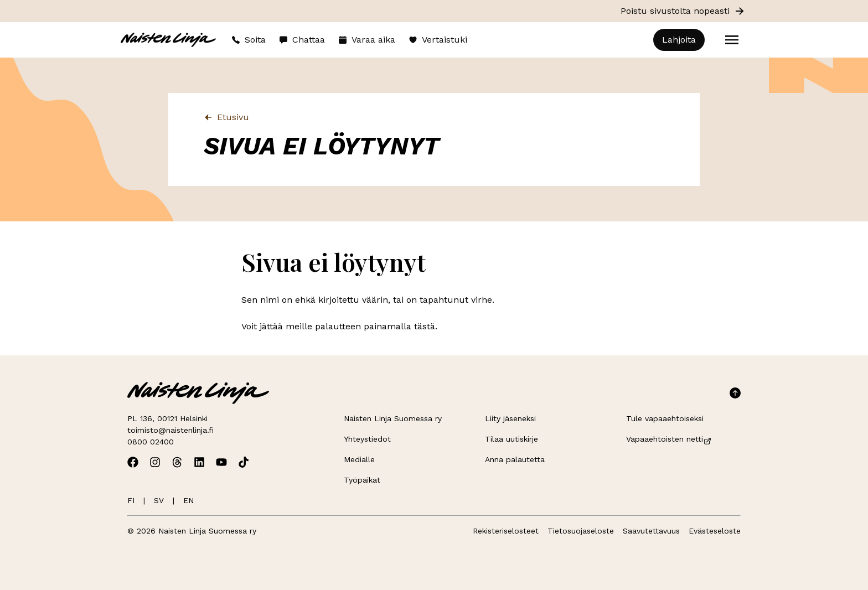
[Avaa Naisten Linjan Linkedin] (199, 462)
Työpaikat (362, 480)
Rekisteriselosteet (506, 531)
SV (159, 500)
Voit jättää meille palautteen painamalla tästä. (339, 326)
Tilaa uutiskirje (512, 439)
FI (131, 500)
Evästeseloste (715, 531)
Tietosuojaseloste (581, 531)
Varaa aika (367, 40)
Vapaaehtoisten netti (669, 439)
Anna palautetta (515, 459)
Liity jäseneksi (510, 418)
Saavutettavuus (651, 531)
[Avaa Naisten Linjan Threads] (177, 462)
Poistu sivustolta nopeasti (683, 11)
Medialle (359, 459)
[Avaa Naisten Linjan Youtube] (221, 462)
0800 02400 (151, 442)
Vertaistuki (438, 40)
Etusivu (226, 117)
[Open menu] (732, 40)
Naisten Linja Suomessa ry (393, 418)
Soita (249, 40)
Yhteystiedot (367, 439)
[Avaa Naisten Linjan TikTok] (244, 462)
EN (188, 500)
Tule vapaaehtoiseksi (665, 418)
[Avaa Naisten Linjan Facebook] (133, 462)
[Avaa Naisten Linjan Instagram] (155, 462)
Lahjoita (679, 40)
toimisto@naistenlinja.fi (170, 430)
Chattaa (302, 40)
